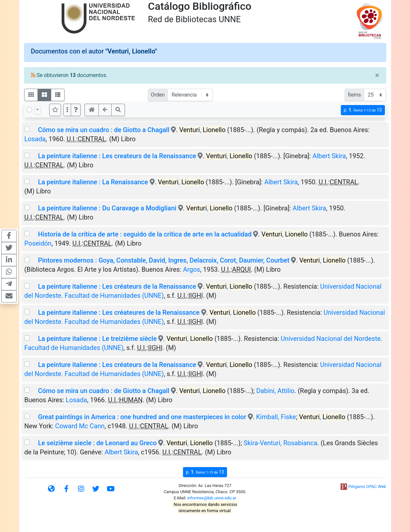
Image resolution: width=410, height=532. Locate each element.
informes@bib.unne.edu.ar (212, 498)
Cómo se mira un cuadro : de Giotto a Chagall (104, 130)
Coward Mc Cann (80, 426)
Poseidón (38, 243)
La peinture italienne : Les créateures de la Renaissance (119, 312)
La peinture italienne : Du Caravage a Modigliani (107, 208)
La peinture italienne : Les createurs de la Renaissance (117, 156)
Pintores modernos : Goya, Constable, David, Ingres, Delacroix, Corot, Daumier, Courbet (164, 260)
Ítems (354, 95)
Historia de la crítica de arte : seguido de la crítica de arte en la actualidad (145, 234)
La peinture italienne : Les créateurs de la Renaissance (117, 286)
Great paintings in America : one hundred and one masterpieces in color (142, 417)
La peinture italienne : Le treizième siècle (97, 339)
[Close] (377, 75)
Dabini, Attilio (275, 391)
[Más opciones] (67, 110)
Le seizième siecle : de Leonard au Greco (97, 443)
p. (363, 110)
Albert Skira (329, 156)
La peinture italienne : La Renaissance (93, 182)
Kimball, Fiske (276, 417)
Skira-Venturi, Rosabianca (281, 443)
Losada (35, 139)
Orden (158, 95)
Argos (192, 269)
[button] (76, 110)
